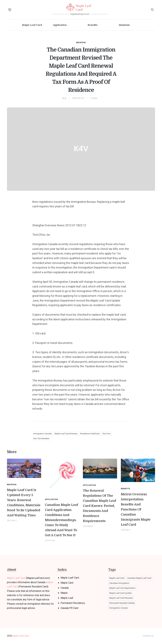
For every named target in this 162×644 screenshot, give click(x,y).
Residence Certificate (90, 434)
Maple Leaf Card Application (122, 588)
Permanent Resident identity (122, 603)
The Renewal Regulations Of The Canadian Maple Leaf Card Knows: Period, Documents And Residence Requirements (99, 506)
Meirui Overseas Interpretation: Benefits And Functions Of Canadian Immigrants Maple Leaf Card (136, 509)
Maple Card (67, 583)
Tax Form (106, 434)
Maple (64, 593)
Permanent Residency (73, 603)
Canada (65, 588)
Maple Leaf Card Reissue (66, 434)
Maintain (81, 43)
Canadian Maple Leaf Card (139, 578)
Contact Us (148, 636)
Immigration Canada (43, 434)
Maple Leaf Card (16, 578)
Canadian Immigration (119, 583)
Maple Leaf (67, 598)
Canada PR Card (69, 608)
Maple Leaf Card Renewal (121, 598)
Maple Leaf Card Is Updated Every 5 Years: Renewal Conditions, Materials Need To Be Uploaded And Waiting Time (24, 503)
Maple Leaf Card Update (120, 593)
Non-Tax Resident (41, 438)
